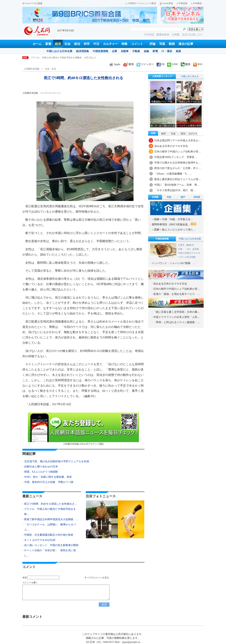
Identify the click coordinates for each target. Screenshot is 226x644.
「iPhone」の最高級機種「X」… (173, 174)
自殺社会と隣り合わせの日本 (41, 467)
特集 (124, 44)
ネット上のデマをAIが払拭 (40, 540)
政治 (77, 44)
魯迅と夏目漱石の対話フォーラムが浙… (178, 179)
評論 (153, 44)
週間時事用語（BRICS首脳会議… (174, 224)
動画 (172, 44)
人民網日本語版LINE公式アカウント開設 (83, 429)
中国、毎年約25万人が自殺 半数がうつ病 (49, 482)
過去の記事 (186, 44)
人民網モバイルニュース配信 (141, 3)
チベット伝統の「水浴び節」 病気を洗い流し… (50, 553)
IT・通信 (167, 51)
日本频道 (196, 3)
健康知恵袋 (163, 35)
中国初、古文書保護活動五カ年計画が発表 (49, 535)
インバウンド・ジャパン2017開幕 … (174, 263)
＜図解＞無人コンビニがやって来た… (174, 230)
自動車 (125, 51)
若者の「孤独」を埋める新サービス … (177, 294)
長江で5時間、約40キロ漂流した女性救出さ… (51, 504)
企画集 (176, 35)
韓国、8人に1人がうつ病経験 (41, 472)
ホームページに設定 (32, 3)
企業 (114, 51)
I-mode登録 (166, 3)
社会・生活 (50, 69)
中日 (96, 44)
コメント (137, 44)
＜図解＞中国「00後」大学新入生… (172, 219)
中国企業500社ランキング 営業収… (176, 157)
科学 (87, 44)
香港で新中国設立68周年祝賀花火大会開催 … (51, 519)
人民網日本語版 (32, 69)
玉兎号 (181, 245)
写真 (162, 44)
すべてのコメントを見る (97, 578)
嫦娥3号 (190, 245)
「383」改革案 (192, 249)
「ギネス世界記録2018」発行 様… (175, 190)
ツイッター (145, 64)
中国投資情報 (100, 51)
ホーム (37, 44)
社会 (68, 44)
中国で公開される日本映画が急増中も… (178, 163)
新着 (48, 44)
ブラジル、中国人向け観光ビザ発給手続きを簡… (50, 512)
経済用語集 (82, 51)
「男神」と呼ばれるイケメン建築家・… (177, 322)
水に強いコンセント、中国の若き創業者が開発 (51, 545)
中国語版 (182, 3)
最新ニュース (32, 496)
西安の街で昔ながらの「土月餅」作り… (178, 168)
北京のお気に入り (192, 35)
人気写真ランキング (162, 76)
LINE (173, 64)
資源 (178, 51)
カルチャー (110, 44)
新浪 (128, 64)
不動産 (136, 51)
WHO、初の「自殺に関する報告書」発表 (48, 477)
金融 (146, 51)
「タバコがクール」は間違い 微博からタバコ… (50, 527)
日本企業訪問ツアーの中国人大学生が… (178, 141)
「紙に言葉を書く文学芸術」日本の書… (177, 312)
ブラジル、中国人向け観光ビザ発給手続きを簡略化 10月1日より (63, 58)
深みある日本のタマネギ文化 (171, 146)
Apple (115, 64)
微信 (185, 64)
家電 (155, 51)
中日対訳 (149, 35)
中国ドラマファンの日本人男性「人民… (177, 317)
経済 (58, 44)
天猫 (180, 249)
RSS (198, 64)
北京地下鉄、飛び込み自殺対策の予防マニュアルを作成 (57, 461)
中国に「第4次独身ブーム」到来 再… (177, 185)
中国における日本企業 (59, 51)
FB (161, 64)
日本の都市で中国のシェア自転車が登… (178, 152)
